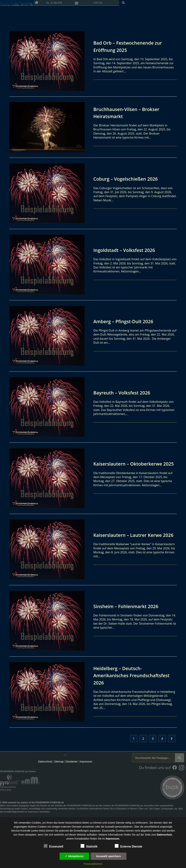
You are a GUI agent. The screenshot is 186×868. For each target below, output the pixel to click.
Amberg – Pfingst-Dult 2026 (127, 321)
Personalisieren (93, 864)
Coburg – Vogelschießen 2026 (129, 179)
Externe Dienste (129, 846)
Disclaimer (71, 762)
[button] (182, 3)
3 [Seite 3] (153, 739)
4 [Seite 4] (162, 739)
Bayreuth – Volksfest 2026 (125, 392)
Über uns (143, 809)
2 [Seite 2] (143, 739)
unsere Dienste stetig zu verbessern (128, 823)
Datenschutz (45, 762)
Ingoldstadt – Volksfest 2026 (128, 250)
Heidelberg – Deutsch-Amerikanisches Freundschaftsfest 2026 (122, 675)
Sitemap (59, 762)
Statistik (89, 846)
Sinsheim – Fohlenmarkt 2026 (129, 606)
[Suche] (179, 758)
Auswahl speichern (109, 856)
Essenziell (53, 846)
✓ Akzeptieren (74, 856)
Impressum (86, 762)
